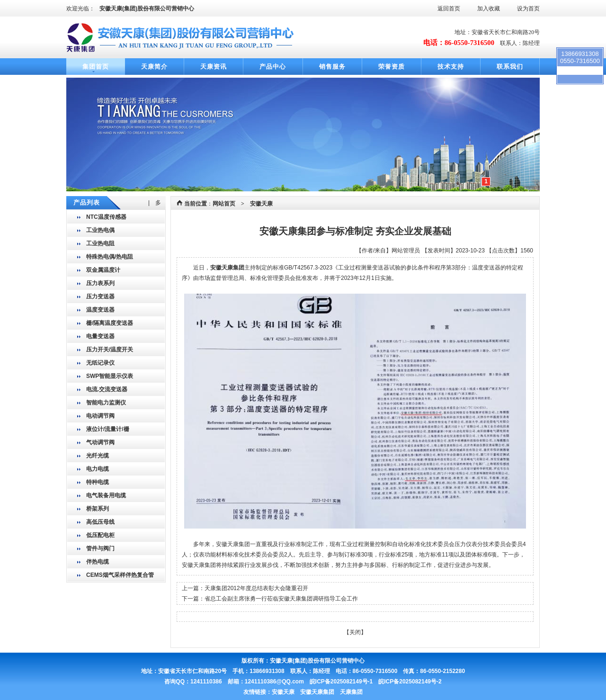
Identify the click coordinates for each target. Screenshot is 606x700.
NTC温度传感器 (106, 217)
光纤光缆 (98, 456)
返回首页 (449, 9)
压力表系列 (100, 283)
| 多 (155, 203)
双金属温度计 (103, 270)
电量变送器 (100, 336)
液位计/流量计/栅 (108, 429)
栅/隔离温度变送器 (110, 323)
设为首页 (528, 9)
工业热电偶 (100, 230)
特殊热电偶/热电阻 (110, 257)
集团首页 (96, 67)
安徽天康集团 (227, 268)
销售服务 (332, 67)
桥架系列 (98, 509)
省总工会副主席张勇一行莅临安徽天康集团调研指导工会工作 (281, 599)
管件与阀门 (100, 548)
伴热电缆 (98, 562)
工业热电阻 (100, 243)
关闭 (355, 632)
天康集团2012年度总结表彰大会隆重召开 (256, 588)
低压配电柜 (100, 535)
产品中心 (273, 67)
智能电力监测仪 (106, 403)
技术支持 (451, 67)
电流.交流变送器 (107, 389)
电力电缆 (98, 469)
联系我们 (510, 67)
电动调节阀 (100, 416)
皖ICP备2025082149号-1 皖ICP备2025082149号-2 (376, 682)
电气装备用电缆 (106, 495)
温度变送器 (100, 310)
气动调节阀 (100, 442)
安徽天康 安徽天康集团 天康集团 (317, 692)
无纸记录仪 (100, 363)
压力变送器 (100, 296)
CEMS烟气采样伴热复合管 (120, 575)
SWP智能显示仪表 (110, 376)
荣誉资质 (392, 67)
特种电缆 (98, 482)
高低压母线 (100, 522)
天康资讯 (214, 67)
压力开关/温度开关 (110, 350)
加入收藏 (489, 9)
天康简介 (154, 67)
